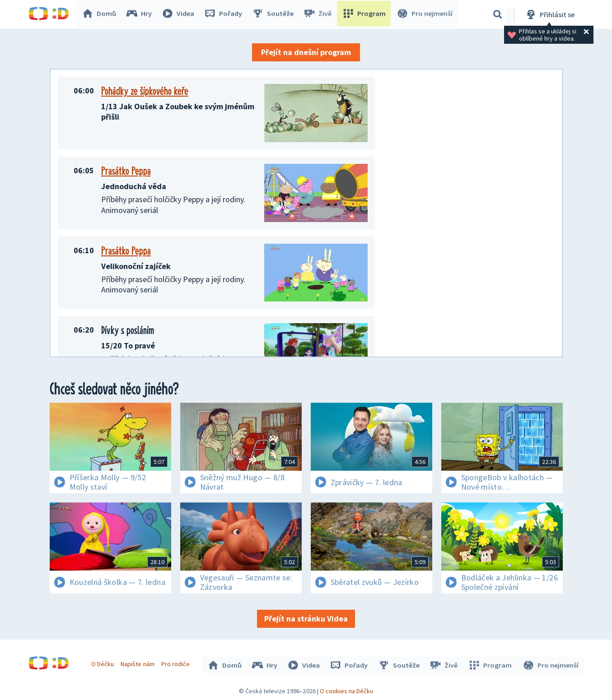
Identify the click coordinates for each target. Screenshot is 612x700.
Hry (141, 14)
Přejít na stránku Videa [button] (306, 619)
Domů (101, 14)
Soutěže (275, 14)
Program (365, 14)
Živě (320, 14)
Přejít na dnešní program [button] (306, 52)
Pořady (225, 14)
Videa (180, 14)
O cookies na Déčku (347, 689)
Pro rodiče (176, 663)
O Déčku (104, 663)
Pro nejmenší (425, 14)
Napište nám (139, 663)
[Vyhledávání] (498, 14)
